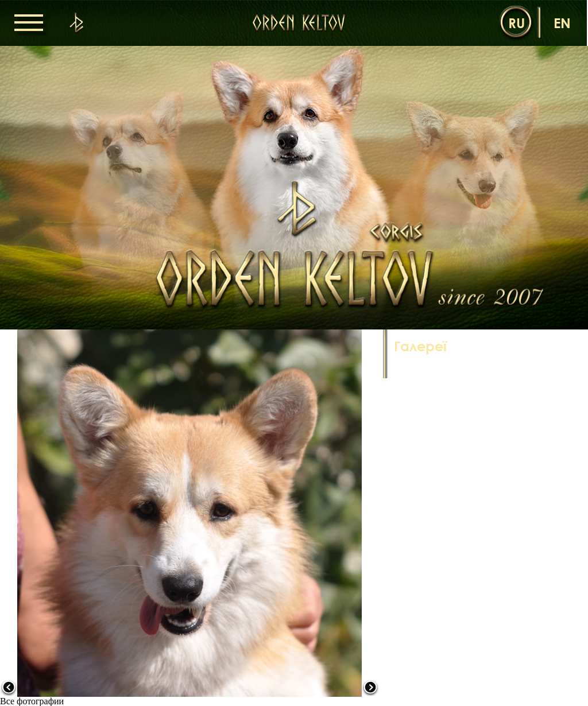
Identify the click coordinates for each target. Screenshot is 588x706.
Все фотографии (32, 701)
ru (517, 23)
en (562, 23)
